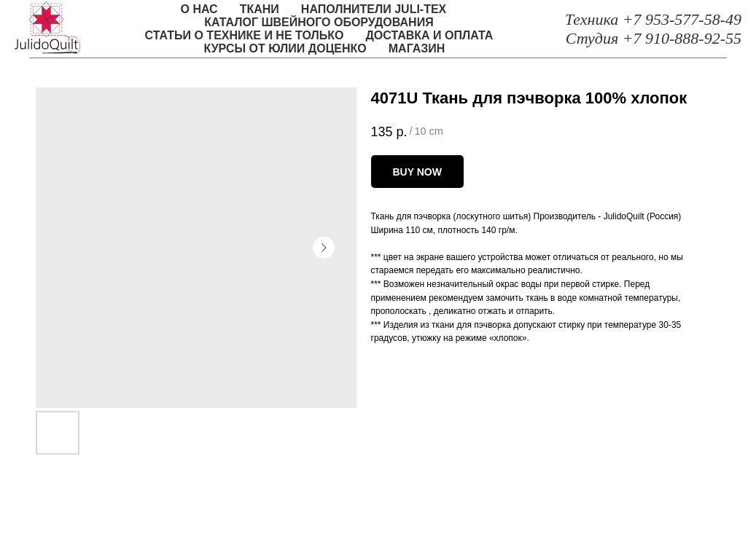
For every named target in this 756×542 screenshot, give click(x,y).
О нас (199, 9)
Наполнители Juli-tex (374, 9)
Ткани (260, 9)
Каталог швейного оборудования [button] (319, 22)
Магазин (417, 48)
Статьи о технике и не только (245, 35)
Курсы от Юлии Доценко (285, 48)
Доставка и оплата (429, 35)
